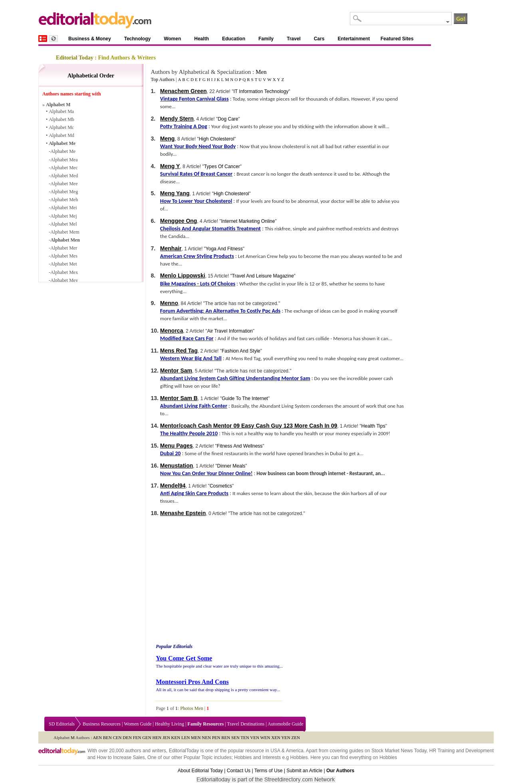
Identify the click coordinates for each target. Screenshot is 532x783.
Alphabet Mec (64, 168)
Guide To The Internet (245, 398)
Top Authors (163, 79)
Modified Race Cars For (187, 338)
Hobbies (299, 757)
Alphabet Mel (64, 224)
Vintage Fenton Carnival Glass (195, 99)
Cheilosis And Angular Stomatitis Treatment (210, 229)
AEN (97, 737)
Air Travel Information (230, 331)
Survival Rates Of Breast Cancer (196, 174)
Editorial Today (75, 58)
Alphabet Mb (62, 119)
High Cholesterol (217, 139)
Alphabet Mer (64, 248)
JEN (166, 737)
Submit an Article (304, 771)
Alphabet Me (62, 143)
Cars (319, 39)
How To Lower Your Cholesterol (196, 201)
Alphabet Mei (64, 208)
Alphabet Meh (64, 200)
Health (201, 39)
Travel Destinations (246, 724)
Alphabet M (58, 105)
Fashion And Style (241, 351)
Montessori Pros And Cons (192, 682)
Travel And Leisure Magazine (263, 276)
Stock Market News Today (399, 751)
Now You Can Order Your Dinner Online (205, 473)
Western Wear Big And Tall (191, 358)
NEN (206, 737)
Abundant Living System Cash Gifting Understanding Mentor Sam (235, 378)
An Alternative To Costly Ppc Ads (243, 311)
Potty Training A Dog (184, 126)
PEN (216, 737)
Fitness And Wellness (240, 446)
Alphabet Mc (61, 127)
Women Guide (138, 724)
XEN (276, 737)
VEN (255, 737)
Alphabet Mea (64, 160)
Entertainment (354, 39)
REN (226, 737)
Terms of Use (269, 771)
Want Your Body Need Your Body (198, 146)
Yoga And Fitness (224, 249)
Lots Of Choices (218, 284)
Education (234, 39)
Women (172, 39)
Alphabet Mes (64, 256)
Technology (137, 39)
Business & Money (90, 39)
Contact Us (239, 771)
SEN (235, 737)
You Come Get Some (184, 658)
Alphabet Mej (64, 216)
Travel (294, 39)
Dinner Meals (231, 466)
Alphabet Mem (65, 232)
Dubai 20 (171, 453)
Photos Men (192, 708)
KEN (176, 737)
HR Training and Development (462, 751)
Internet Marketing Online (248, 221)
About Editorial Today (200, 771)
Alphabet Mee (64, 184)
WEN (265, 737)
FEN (137, 737)
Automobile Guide (286, 724)
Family (266, 39)
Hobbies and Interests (257, 757)
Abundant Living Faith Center (194, 406)
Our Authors (340, 771)
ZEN (296, 737)
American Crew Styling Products (197, 256)
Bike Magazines (178, 284)
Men (261, 72)
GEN (147, 737)
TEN (245, 737)
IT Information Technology (261, 91)
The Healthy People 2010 (189, 433)
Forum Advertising (182, 311)
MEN (196, 737)
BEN (107, 737)
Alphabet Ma (61, 111)
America (295, 751)
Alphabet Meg (64, 192)
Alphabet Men (65, 240)
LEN (186, 737)
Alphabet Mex (64, 272)
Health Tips (373, 426)
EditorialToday (184, 751)
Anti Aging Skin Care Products (194, 493)
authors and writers (145, 751)
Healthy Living (170, 724)
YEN (286, 737)
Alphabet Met (64, 264)
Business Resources (102, 724)
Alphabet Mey (64, 280)
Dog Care (228, 119)
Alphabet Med (64, 176)
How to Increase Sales (121, 757)
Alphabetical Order (91, 76)
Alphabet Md (62, 135)
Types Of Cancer (222, 167)
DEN (127, 737)
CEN (117, 737)
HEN (157, 737)
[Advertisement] (222, 581)
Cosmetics (221, 486)
